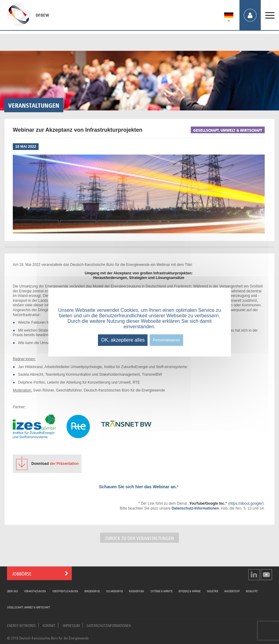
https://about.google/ (246, 503)
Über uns (12, 591)
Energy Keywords (21, 625)
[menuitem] (229, 16)
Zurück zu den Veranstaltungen (139, 538)
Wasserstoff (232, 591)
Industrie (213, 591)
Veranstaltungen (35, 591)
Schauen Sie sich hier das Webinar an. (138, 487)
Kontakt (49, 625)
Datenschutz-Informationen (195, 508)
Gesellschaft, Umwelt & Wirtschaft (28, 607)
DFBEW (42, 15)
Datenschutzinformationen (109, 625)
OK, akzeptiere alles (123, 340)
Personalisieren (166, 340)
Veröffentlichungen (65, 591)
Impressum (71, 625)
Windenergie (92, 591)
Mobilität (252, 591)
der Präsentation (55, 464)
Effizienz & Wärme (190, 591)
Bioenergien (137, 591)
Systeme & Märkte (162, 591)
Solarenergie (115, 591)
